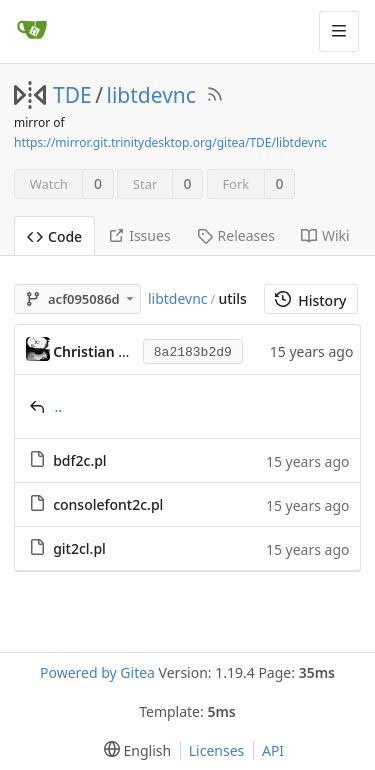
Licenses (217, 750)
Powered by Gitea (97, 672)
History (310, 300)
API (273, 750)
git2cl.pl (79, 548)
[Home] (32, 31)
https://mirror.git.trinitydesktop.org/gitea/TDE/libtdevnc (170, 142)
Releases (236, 235)
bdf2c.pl (80, 460)
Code (54, 236)
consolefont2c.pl (108, 504)
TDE (72, 95)
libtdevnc (151, 95)
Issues (139, 235)
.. (59, 406)
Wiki (325, 235)
